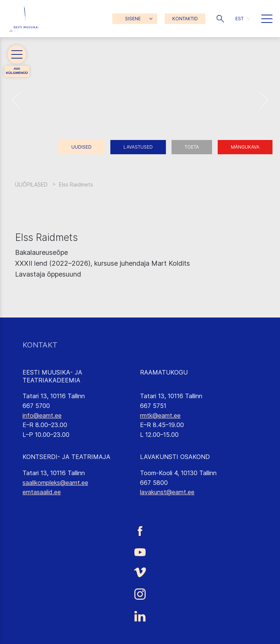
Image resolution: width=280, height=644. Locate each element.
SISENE (133, 19)
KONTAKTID (185, 19)
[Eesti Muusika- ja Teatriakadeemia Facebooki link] (140, 531)
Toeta (192, 147)
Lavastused (138, 147)
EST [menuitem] (239, 19)
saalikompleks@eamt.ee (55, 483)
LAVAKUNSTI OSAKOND (175, 457)
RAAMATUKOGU (164, 372)
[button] (220, 19)
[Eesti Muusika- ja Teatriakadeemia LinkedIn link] (140, 616)
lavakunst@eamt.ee (167, 492)
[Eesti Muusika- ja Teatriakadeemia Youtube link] (140, 552)
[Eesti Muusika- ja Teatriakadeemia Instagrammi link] (140, 594)
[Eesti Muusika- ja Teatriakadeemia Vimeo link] (140, 573)
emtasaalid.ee (42, 492)
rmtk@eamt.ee (160, 415)
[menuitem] (243, 19)
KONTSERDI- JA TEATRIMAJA (66, 457)
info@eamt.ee (42, 415)
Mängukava (245, 147)
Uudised (81, 147)
